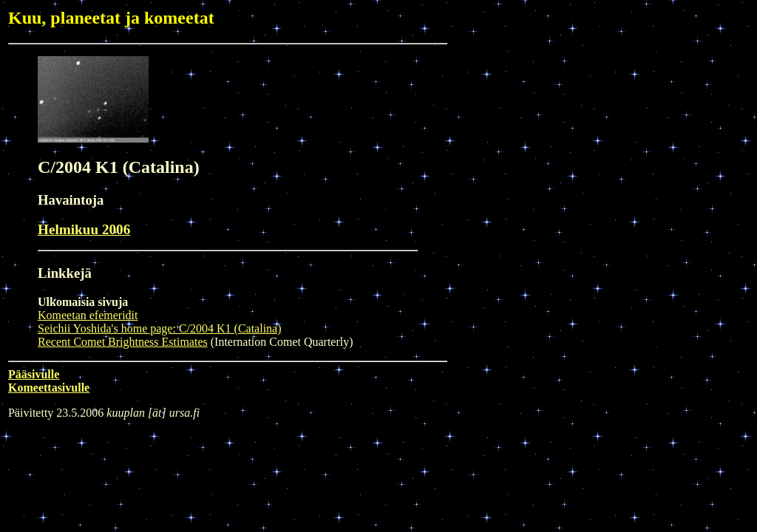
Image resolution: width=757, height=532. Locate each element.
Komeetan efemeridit (88, 315)
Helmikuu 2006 (84, 229)
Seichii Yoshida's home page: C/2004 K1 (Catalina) (160, 328)
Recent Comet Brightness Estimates (123, 342)
